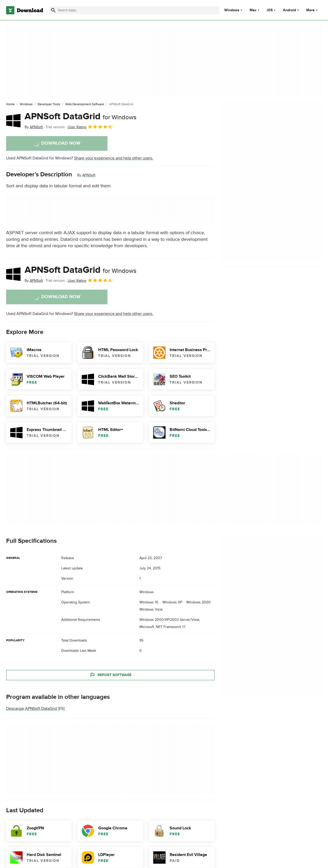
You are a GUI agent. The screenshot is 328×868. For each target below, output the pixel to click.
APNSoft (89, 175)
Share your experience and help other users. (114, 158)
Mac (253, 10)
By (34, 127)
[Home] (10, 104)
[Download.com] (25, 10)
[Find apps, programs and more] (134, 10)
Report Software (110, 675)
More (312, 10)
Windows (232, 10)
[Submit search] (53, 10)
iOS (270, 10)
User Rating (90, 127)
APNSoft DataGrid (80, 116)
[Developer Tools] (49, 104)
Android (289, 10)
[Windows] (26, 104)
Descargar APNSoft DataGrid (32, 709)
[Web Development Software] (85, 104)
